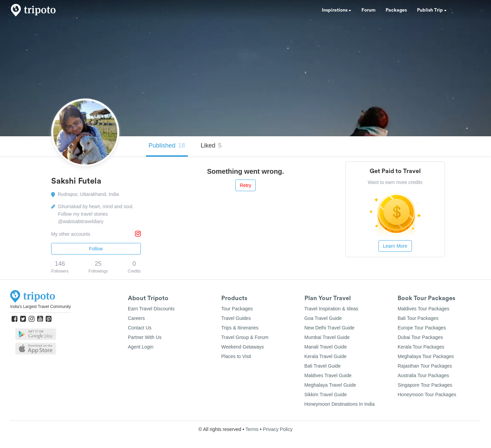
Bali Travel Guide (323, 366)
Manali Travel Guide (326, 347)
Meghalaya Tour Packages (426, 356)
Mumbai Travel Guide (327, 337)
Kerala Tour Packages (421, 347)
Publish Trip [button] (432, 10)
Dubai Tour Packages (420, 337)
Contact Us (140, 328)
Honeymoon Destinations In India (340, 404)
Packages (396, 10)
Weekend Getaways (243, 347)
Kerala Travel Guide (326, 356)
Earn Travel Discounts (151, 309)
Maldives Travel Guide (328, 375)
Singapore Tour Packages (425, 385)
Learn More (395, 246)
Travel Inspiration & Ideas (331, 309)
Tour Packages (237, 309)
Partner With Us (145, 337)
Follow (96, 249)
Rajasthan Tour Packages (425, 366)
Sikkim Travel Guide (326, 395)
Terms (252, 429)
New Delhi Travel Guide (330, 328)
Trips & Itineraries (240, 328)
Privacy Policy (278, 429)
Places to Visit (236, 356)
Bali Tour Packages (418, 318)
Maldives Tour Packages (423, 309)
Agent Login (141, 347)
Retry (245, 185)
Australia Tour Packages (423, 375)
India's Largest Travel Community (41, 307)
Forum (368, 10)
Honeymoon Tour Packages (427, 395)
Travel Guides (236, 318)
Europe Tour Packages (422, 328)
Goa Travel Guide (323, 318)
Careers (136, 318)
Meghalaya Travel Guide (330, 385)
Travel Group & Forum (245, 337)
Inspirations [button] (337, 10)
